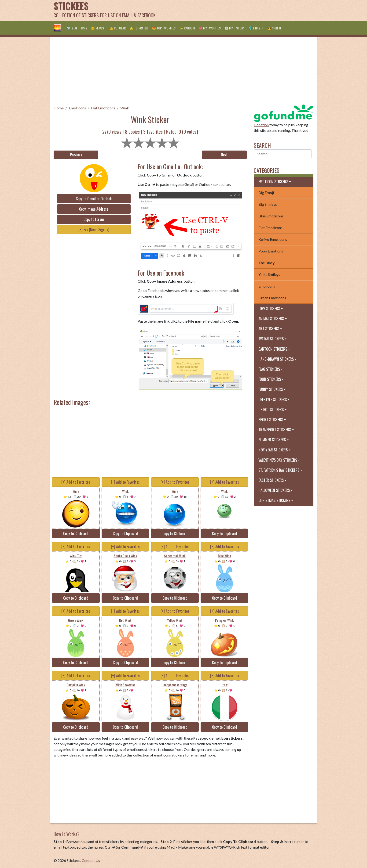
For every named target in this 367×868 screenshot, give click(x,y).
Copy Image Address (94, 209)
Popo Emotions (271, 251)
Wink (125, 108)
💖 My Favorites (210, 28)
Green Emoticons (272, 298)
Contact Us (91, 860)
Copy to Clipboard (76, 533)
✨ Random (187, 28)
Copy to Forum (94, 219)
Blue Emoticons (271, 216)
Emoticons (77, 108)
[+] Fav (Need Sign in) (94, 230)
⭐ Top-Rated (139, 28)
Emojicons (267, 286)
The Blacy (266, 263)
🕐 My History (235, 28)
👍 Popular (117, 28)
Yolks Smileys (269, 274)
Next (224, 155)
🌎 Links (255, 28)
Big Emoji (266, 193)
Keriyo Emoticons (273, 239)
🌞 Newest (98, 28)
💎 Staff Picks (77, 28)
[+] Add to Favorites (76, 482)
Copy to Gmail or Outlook (94, 199)
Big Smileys (268, 204)
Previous (76, 155)
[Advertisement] (228, 11)
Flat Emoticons (103, 108)
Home (59, 108)
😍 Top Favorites (164, 28)
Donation (261, 125)
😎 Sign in (274, 28)
